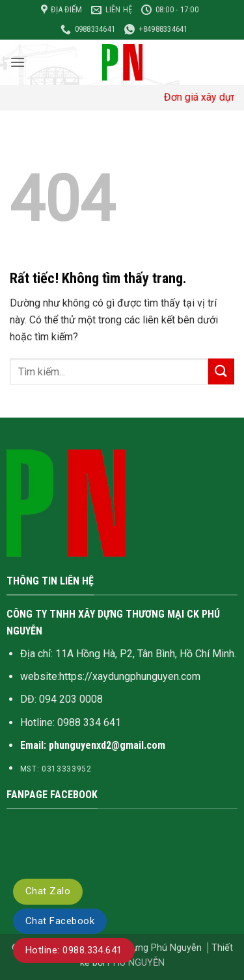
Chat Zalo (48, 891)
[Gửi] (221, 371)
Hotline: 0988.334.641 (74, 950)
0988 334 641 (89, 722)
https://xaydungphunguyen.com (130, 676)
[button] (18, 62)
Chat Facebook (60, 921)
